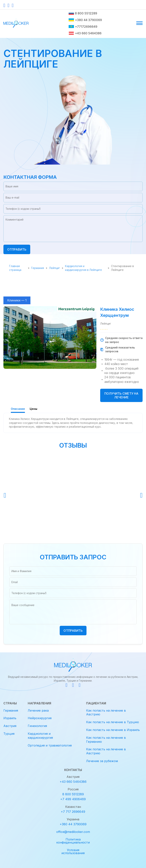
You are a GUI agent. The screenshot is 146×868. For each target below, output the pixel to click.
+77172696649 (83, 27)
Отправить (17, 249)
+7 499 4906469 (73, 799)
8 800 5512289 (83, 13)
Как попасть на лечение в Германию (106, 740)
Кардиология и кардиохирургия (40, 736)
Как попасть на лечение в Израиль (113, 730)
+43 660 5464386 (85, 33)
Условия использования (73, 851)
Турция (9, 734)
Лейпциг (54, 268)
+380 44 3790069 (85, 20)
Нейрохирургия (40, 718)
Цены (33, 409)
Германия (38, 268)
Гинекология (37, 726)
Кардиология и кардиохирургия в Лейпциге (83, 268)
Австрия (10, 726)
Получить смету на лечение (121, 395)
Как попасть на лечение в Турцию (113, 722)
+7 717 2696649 (73, 812)
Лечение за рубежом (102, 761)
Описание (18, 409)
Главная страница (15, 268)
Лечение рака (38, 710)
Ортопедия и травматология (50, 745)
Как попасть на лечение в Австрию (106, 712)
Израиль (10, 718)
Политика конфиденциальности (73, 841)
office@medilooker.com (73, 832)
